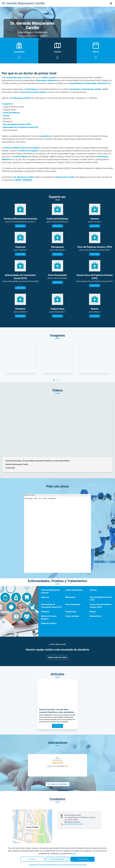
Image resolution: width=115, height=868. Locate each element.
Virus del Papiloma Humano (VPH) (101, 599)
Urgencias (45, 597)
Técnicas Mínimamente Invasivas (50, 591)
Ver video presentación (32, 39)
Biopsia (93, 612)
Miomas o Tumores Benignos (49, 617)
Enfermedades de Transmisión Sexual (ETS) (51, 606)
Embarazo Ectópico (49, 623)
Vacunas (93, 590)
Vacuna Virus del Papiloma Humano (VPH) (101, 606)
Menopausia (70, 597)
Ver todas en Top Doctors (57, 784)
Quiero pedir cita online (58, 657)
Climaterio (45, 612)
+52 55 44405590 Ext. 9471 (74, 824)
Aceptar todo (83, 859)
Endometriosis (96, 616)
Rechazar (32, 859)
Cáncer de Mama (72, 616)
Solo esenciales (58, 859)
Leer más (20, 226)
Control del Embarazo (74, 590)
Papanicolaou (71, 612)
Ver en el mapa (32, 827)
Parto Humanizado (73, 604)
